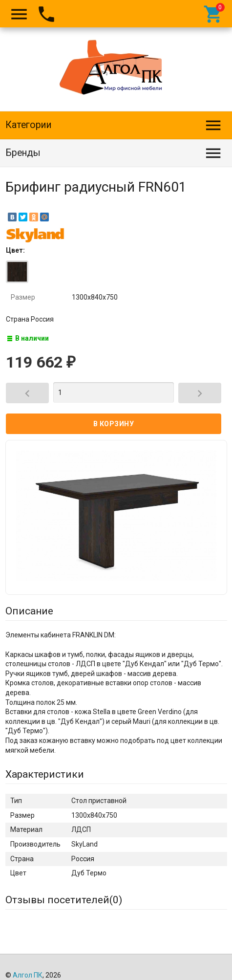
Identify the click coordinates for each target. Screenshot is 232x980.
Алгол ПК (28, 975)
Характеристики (45, 774)
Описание (29, 611)
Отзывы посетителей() (64, 900)
